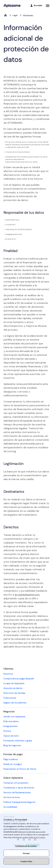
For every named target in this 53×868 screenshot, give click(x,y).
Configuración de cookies (26, 846)
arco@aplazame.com (27, 595)
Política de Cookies (37, 837)
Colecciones (10, 698)
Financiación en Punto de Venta (20, 769)
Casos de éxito (11, 736)
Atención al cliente (13, 688)
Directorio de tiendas (14, 693)
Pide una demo (11, 721)
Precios (7, 731)
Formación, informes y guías (18, 741)
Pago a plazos (11, 759)
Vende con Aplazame (14, 717)
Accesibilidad (10, 807)
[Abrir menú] (48, 6)
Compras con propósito (16, 783)
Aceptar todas (26, 861)
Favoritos (8, 674)
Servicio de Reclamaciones (17, 792)
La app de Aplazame (14, 683)
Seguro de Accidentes (15, 703)
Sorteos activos (12, 797)
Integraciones (10, 726)
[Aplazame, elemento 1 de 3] (5, 15)
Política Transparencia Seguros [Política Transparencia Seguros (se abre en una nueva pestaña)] (19, 802)
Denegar (26, 853)
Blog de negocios (12, 745)
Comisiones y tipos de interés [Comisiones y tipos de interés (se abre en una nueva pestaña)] (19, 788)
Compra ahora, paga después (19, 679)
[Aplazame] (12, 6)
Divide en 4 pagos (13, 764)
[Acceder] (36, 5)
